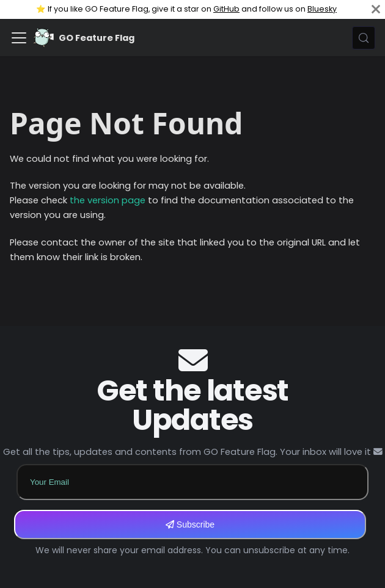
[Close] (376, 9)
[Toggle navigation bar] (19, 38)
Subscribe (190, 524)
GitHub (226, 9)
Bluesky (322, 9)
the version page (108, 200)
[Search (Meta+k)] (364, 38)
